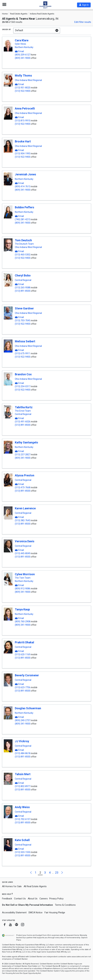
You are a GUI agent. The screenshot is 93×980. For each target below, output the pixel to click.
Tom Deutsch (23, 240)
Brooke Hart (23, 141)
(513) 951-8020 (23, 88)
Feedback (7, 899)
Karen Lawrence (25, 508)
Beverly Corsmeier (27, 675)
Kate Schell (22, 840)
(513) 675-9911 (23, 353)
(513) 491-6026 (23, 422)
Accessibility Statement (14, 913)
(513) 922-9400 (23, 91)
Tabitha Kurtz (24, 407)
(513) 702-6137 (23, 819)
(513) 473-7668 (23, 487)
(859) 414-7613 (23, 186)
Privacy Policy (56, 899)
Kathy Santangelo (26, 442)
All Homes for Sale (12, 886)
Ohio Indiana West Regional (28, 80)
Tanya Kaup (22, 609)
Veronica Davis (25, 541)
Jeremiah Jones (25, 174)
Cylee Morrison (25, 574)
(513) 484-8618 (23, 753)
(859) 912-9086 (23, 589)
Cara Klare (22, 40)
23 (57, 873)
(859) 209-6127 (23, 55)
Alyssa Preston (25, 475)
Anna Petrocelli (25, 108)
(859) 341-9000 (23, 58)
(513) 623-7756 (23, 687)
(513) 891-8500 (23, 291)
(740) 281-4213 (23, 219)
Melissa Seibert (25, 341)
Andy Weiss (22, 807)
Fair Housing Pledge (55, 913)
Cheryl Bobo (23, 275)
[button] (84, 5)
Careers (44, 899)
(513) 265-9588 (23, 288)
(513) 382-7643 (23, 520)
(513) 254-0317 (23, 386)
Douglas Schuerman (28, 708)
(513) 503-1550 (23, 852)
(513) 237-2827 (23, 455)
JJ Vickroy (22, 741)
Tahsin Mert (23, 774)
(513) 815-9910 (23, 121)
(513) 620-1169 (23, 654)
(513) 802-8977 (23, 786)
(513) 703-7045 (23, 320)
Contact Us (20, 899)
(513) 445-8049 (23, 553)
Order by (7, 29)
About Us (33, 899)
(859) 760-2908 (23, 621)
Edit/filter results (83, 22)
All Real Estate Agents (35, 886)
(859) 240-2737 (23, 720)
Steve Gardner (24, 308)
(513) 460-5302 (23, 255)
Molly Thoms (23, 75)
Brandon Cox (23, 374)
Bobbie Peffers (24, 207)
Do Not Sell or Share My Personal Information (27, 905)
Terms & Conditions (65, 905)
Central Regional (23, 280)
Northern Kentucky (24, 47)
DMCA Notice (36, 913)
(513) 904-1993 (23, 154)
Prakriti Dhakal (24, 642)
